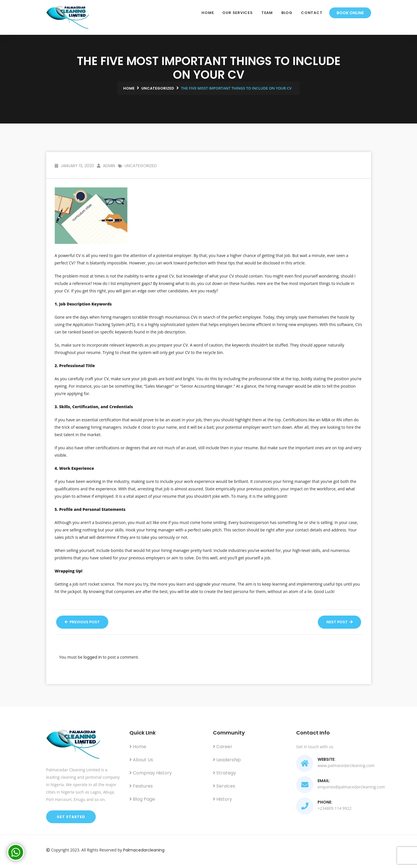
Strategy (224, 773)
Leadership (227, 760)
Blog (287, 13)
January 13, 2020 (74, 166)
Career (223, 747)
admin (106, 166)
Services (224, 786)
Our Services (237, 13)
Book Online (350, 13)
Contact (312, 13)
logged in (93, 657)
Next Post (339, 622)
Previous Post (82, 622)
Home (208, 13)
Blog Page (142, 799)
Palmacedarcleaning (144, 850)
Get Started (71, 817)
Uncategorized (141, 166)
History (222, 799)
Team (267, 13)
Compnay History (151, 773)
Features (141, 786)
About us (141, 760)
